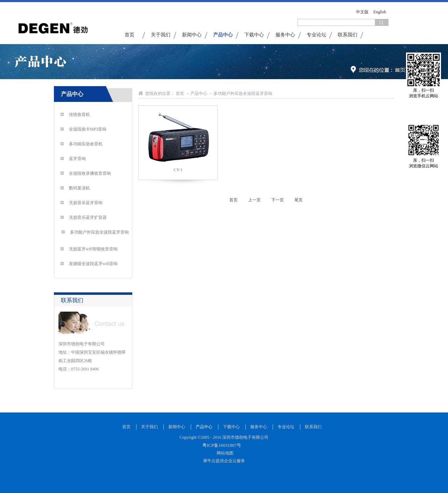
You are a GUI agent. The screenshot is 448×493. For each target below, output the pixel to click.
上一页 (254, 200)
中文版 (362, 12)
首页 (129, 35)
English (380, 12)
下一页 (278, 200)
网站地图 (224, 453)
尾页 (299, 200)
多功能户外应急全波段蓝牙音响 (243, 93)
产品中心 (199, 93)
